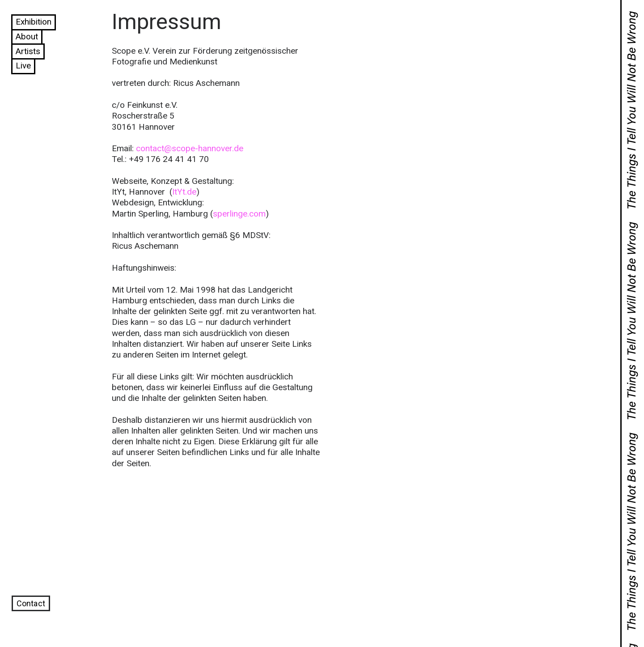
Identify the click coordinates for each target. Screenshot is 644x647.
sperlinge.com (239, 214)
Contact (31, 603)
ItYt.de (184, 192)
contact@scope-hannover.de (190, 148)
